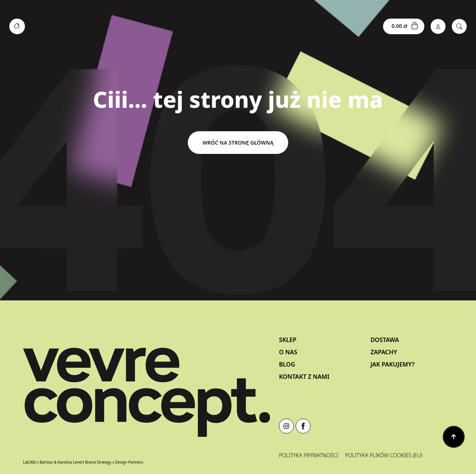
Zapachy (384, 352)
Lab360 (29, 462)
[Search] (459, 26)
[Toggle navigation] (234, 26)
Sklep (288, 340)
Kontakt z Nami (304, 377)
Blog (287, 364)
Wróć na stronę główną (238, 143)
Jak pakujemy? (392, 364)
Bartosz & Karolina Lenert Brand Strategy (75, 462)
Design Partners (129, 462)
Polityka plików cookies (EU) (384, 455)
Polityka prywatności (308, 455)
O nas (288, 352)
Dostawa (385, 340)
